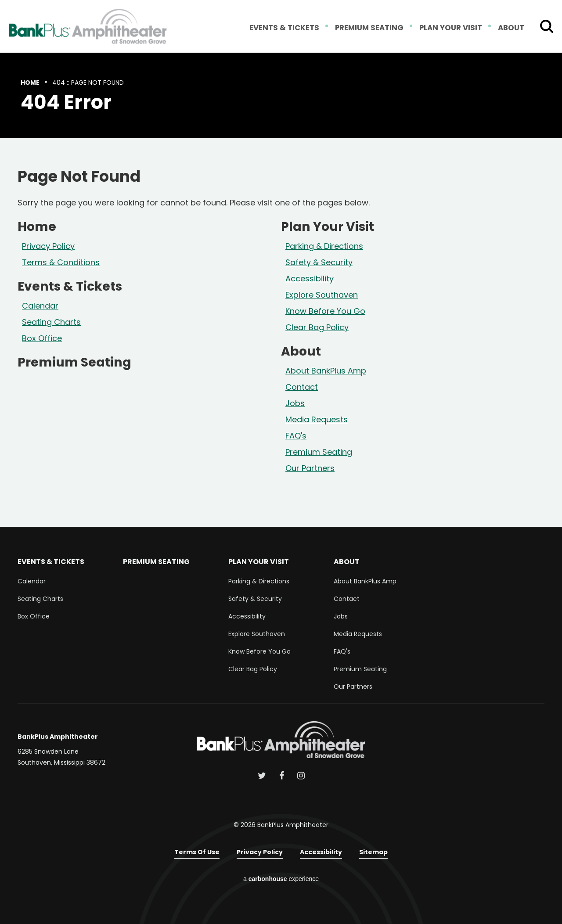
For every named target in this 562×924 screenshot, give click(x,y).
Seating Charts (51, 322)
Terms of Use (197, 852)
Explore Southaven (322, 295)
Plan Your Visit (452, 28)
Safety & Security (319, 262)
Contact (302, 387)
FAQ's (296, 436)
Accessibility (310, 279)
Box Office (42, 338)
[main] (281, 290)
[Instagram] (301, 776)
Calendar (40, 306)
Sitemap (373, 852)
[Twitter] (262, 776)
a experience (281, 879)
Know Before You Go (325, 311)
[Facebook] (282, 776)
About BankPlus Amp (326, 371)
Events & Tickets (290, 28)
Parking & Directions (324, 246)
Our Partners (310, 468)
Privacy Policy (48, 246)
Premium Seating (373, 28)
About (511, 28)
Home (30, 83)
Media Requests (317, 419)
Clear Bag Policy (317, 327)
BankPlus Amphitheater (88, 26)
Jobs (295, 403)
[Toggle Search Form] (547, 26)
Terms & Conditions (61, 262)
